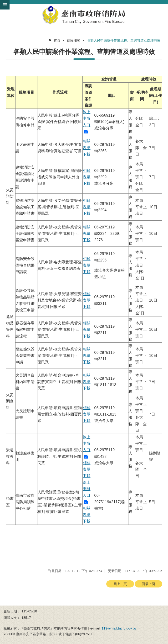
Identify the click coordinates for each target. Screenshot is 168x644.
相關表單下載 (87, 148)
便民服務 (74, 40)
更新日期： (12, 611)
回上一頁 (120, 584)
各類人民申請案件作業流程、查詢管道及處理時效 (124, 40)
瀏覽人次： (12, 618)
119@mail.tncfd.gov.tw (119, 628)
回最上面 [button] (148, 584)
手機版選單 (5, 5)
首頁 (57, 40)
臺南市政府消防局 (84, 15)
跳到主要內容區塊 (3, 2)
